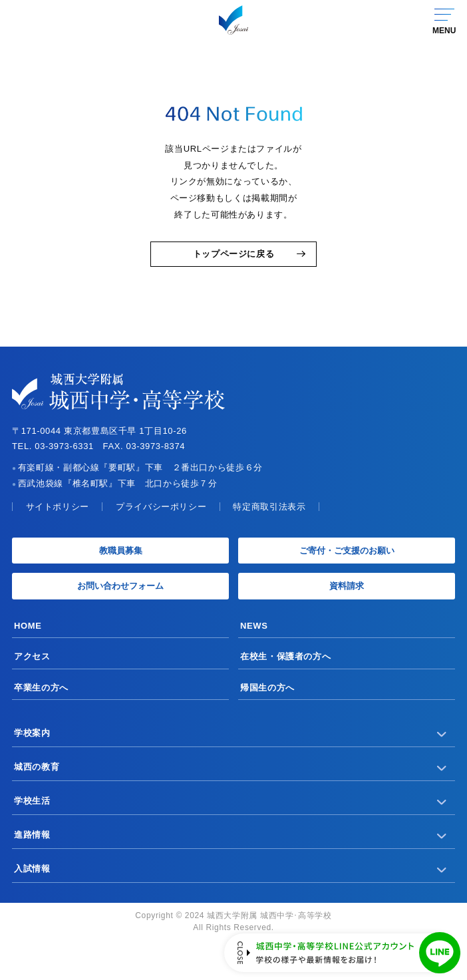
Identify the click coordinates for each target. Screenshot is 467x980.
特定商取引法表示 (269, 507)
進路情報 (32, 835)
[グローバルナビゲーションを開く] (444, 20)
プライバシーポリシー (161, 507)
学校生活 (32, 801)
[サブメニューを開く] (442, 733)
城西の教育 (37, 767)
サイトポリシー (58, 507)
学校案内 (32, 733)
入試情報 (32, 869)
